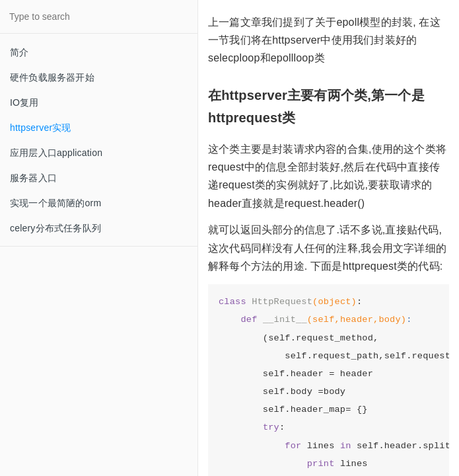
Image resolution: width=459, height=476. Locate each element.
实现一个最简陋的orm (55, 203)
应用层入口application (56, 153)
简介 (19, 52)
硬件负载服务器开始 (52, 77)
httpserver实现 (41, 128)
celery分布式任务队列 (55, 228)
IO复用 (24, 102)
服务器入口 (33, 178)
